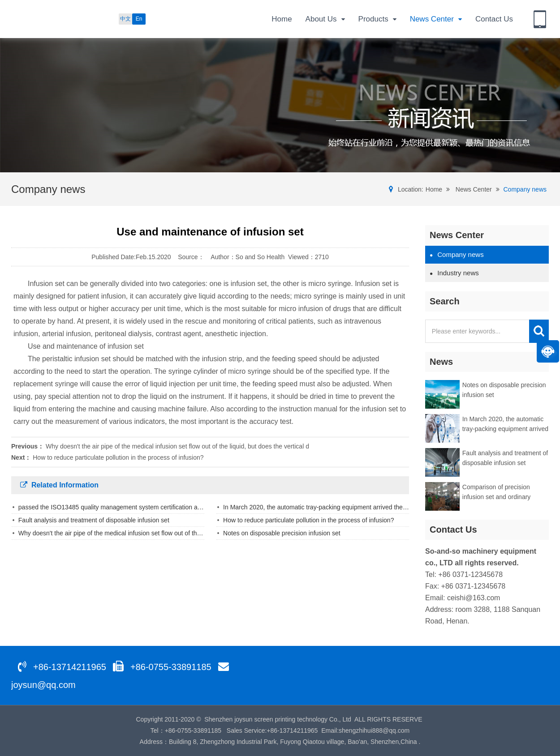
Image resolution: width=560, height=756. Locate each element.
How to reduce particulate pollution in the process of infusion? (118, 457)
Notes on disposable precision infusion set (282, 533)
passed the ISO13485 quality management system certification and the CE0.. (125, 507)
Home (282, 19)
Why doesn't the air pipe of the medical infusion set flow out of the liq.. (115, 533)
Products (377, 19)
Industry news (454, 273)
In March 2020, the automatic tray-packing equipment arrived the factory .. (326, 507)
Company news (525, 189)
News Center (436, 19)
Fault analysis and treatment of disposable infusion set (94, 520)
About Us (325, 19)
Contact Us (494, 19)
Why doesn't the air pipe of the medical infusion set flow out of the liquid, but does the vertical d (177, 446)
